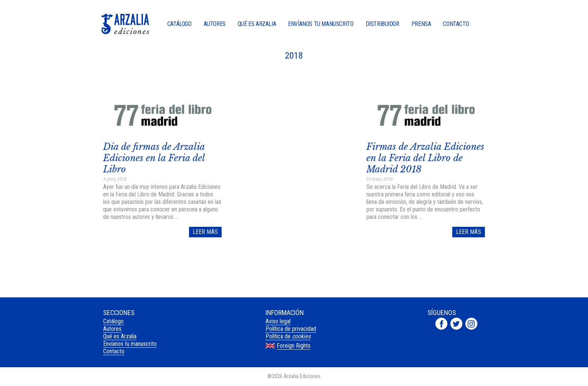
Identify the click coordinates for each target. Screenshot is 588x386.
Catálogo (179, 24)
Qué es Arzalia (257, 24)
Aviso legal (278, 321)
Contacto (456, 24)
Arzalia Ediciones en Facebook (441, 324)
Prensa (421, 24)
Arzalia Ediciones (125, 24)
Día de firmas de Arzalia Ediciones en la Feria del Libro (154, 158)
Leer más (205, 232)
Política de (288, 336)
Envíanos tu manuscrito (321, 24)
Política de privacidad (291, 329)
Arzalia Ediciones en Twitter (456, 324)
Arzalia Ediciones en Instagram (471, 324)
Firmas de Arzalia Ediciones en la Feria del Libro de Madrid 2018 (425, 158)
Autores (215, 24)
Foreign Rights (294, 346)
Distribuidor (382, 24)
